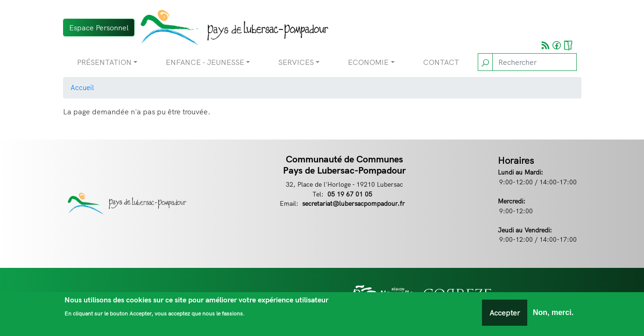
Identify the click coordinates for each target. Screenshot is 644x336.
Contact (441, 62)
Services (296, 62)
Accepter (505, 315)
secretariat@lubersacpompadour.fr (354, 203)
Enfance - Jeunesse (205, 62)
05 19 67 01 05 (350, 194)
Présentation (104, 62)
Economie (368, 62)
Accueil (82, 87)
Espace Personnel (99, 28)
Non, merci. (553, 315)
